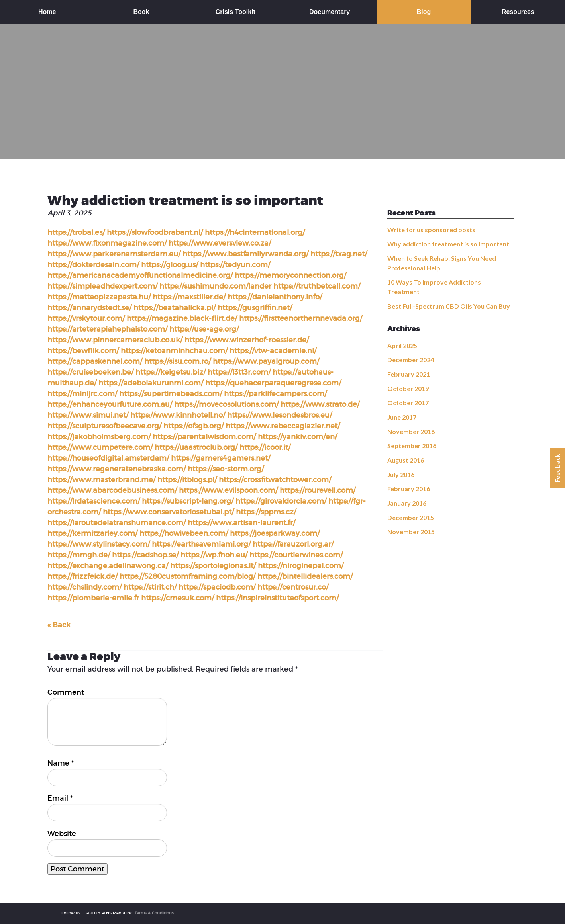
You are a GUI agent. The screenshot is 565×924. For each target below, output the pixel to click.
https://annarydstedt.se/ (89, 308)
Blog (424, 12)
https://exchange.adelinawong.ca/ (108, 566)
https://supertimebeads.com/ (171, 394)
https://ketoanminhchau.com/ (174, 351)
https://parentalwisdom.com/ (204, 437)
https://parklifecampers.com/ (275, 394)
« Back (59, 625)
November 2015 (411, 532)
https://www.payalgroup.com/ (266, 361)
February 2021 (409, 374)
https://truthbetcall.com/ (317, 286)
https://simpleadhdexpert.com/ (102, 286)
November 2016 (411, 431)
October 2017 (408, 403)
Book (141, 12)
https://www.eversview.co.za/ (220, 243)
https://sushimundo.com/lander (215, 286)
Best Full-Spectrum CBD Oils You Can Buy (449, 306)
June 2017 (402, 417)
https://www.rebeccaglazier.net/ (283, 426)
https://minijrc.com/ (82, 394)
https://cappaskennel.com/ (95, 361)
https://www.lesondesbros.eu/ (280, 415)
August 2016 (406, 460)
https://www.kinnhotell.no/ (178, 415)
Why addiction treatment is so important (448, 244)
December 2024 (411, 360)
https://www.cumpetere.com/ (100, 447)
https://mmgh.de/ (79, 555)
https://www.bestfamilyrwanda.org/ (245, 254)
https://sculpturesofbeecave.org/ (104, 426)
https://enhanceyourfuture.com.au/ (110, 404)
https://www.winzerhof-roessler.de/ (247, 340)
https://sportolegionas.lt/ (213, 566)
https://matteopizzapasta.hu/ (99, 297)
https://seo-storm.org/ (226, 469)
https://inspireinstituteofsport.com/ (277, 598)
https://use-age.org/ (204, 329)
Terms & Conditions (154, 913)
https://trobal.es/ (76, 232)
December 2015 (411, 517)
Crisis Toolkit (235, 12)
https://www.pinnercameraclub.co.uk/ (115, 340)
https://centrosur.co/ (293, 587)
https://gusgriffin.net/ (255, 308)
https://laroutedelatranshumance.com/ (117, 523)
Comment (66, 692)
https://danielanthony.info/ (275, 297)
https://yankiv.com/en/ (297, 437)
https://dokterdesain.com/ (93, 265)
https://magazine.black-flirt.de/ (182, 318)
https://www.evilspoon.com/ (228, 490)
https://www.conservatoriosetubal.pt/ (168, 512)
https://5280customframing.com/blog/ (187, 576)
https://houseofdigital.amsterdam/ (108, 458)
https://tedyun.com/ (235, 265)
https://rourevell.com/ (318, 490)
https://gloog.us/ (170, 265)
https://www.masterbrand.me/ (101, 480)
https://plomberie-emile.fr (93, 598)
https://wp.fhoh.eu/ (214, 555)
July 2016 (401, 474)
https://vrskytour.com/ (86, 318)
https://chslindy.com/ (84, 587)
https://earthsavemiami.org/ (201, 544)
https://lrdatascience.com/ (94, 501)
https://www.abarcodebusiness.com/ (112, 490)
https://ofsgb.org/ (193, 426)
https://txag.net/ (339, 254)
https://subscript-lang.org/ (188, 501)
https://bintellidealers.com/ (305, 576)
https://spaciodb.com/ (217, 587)
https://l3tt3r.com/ (239, 372)
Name (61, 763)
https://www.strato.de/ (320, 404)
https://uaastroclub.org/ (196, 447)
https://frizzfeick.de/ (82, 576)
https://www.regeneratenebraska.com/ (117, 469)
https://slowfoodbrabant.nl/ (155, 232)
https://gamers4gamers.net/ (221, 458)
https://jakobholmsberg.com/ (99, 437)
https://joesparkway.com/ (275, 533)
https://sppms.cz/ (266, 512)
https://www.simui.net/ (88, 415)
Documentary (330, 12)
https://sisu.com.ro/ (178, 361)
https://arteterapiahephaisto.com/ (107, 329)
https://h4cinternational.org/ (255, 232)
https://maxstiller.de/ (189, 297)
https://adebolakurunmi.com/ (151, 383)
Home (47, 12)
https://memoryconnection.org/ (290, 275)
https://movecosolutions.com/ (226, 404)
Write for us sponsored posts (431, 230)
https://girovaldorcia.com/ (281, 501)
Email (60, 798)
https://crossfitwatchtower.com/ (275, 480)
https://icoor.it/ (265, 447)
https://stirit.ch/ (150, 587)
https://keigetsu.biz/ (171, 372)
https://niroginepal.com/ (301, 566)
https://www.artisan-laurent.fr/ (241, 523)
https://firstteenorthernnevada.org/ (301, 318)
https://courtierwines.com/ (296, 555)
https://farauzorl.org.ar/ (293, 544)
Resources (518, 12)
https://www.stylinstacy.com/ (99, 544)
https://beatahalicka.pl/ (175, 308)
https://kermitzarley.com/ (92, 533)
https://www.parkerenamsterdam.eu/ (114, 254)
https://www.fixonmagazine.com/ (107, 243)
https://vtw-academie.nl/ (273, 351)
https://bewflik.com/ (83, 351)
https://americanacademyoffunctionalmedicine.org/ (140, 275)
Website (62, 834)
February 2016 (409, 489)
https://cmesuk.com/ (178, 598)
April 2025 (402, 345)
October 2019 (408, 388)
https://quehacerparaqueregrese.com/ (273, 383)
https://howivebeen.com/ (184, 533)
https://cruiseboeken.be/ (90, 372)
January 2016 (407, 503)
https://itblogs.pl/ (187, 480)
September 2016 (412, 446)
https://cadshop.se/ (145, 555)
